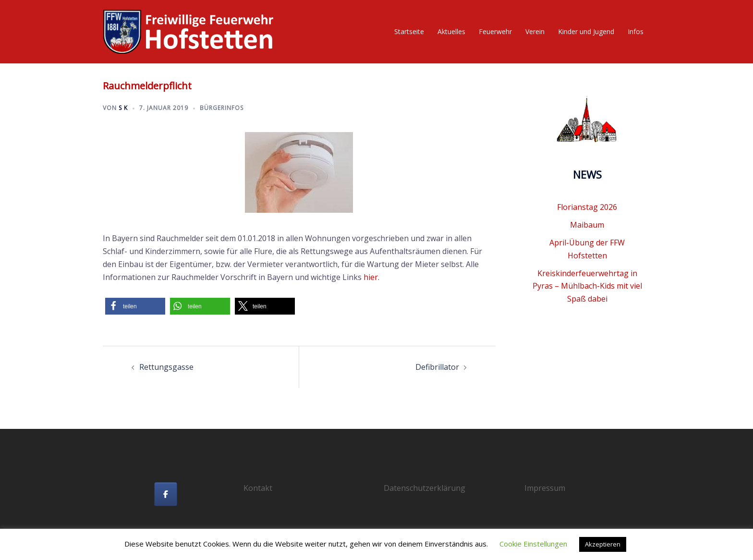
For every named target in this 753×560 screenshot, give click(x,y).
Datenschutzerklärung (425, 488)
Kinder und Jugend (586, 31)
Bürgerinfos (222, 108)
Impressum (545, 488)
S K (123, 108)
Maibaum (587, 225)
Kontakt (258, 488)
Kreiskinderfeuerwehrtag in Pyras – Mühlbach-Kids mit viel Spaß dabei (587, 286)
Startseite (409, 31)
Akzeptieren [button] (603, 544)
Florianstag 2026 (587, 207)
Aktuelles (451, 31)
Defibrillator (437, 367)
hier (371, 277)
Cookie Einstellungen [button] (533, 544)
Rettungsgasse (166, 367)
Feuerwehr (495, 31)
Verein (535, 31)
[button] (135, 306)
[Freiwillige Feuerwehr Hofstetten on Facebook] (166, 494)
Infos (636, 31)
